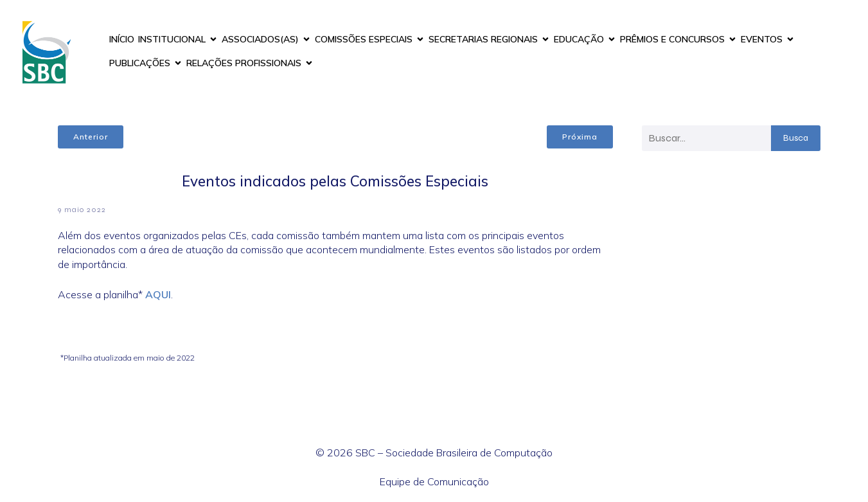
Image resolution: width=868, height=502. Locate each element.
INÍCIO (122, 39)
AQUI (158, 294)
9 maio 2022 (82, 210)
